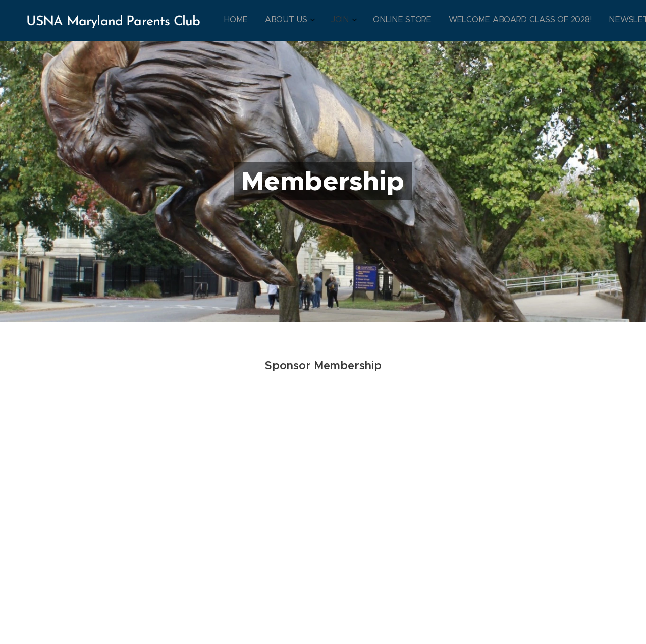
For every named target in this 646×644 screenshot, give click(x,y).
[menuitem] (417, 21)
